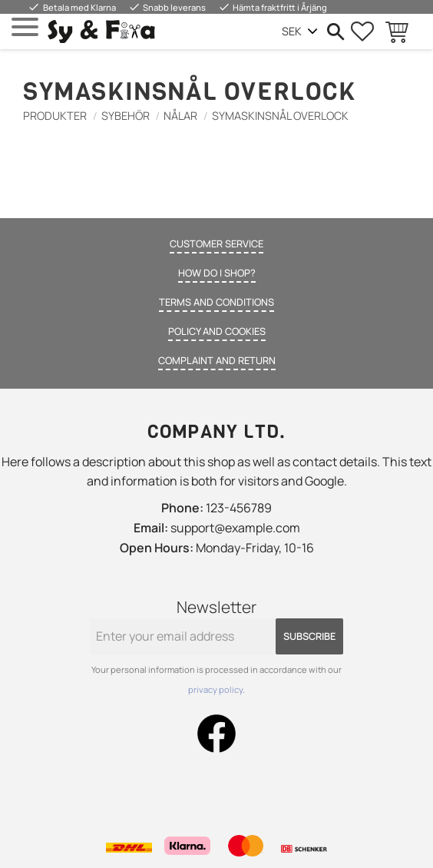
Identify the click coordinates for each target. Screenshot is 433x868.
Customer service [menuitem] (216, 244)
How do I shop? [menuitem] (217, 273)
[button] (25, 27)
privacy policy (215, 689)
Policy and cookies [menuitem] (217, 331)
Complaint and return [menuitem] (217, 360)
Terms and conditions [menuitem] (216, 302)
